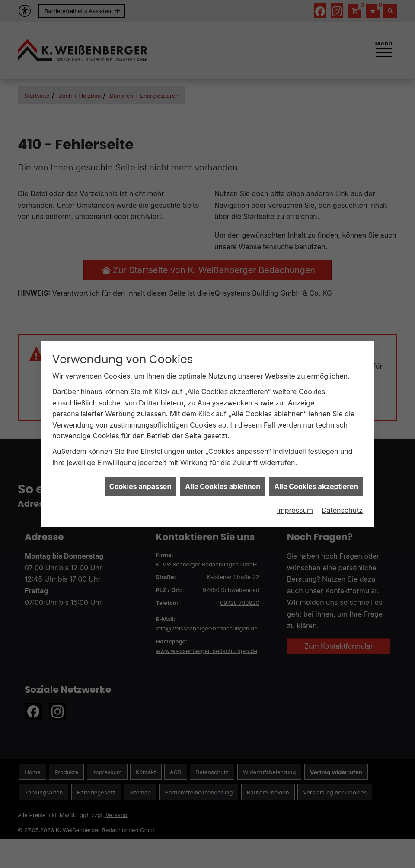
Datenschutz (342, 495)
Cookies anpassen (140, 471)
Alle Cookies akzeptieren (316, 471)
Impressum (295, 495)
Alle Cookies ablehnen (223, 471)
